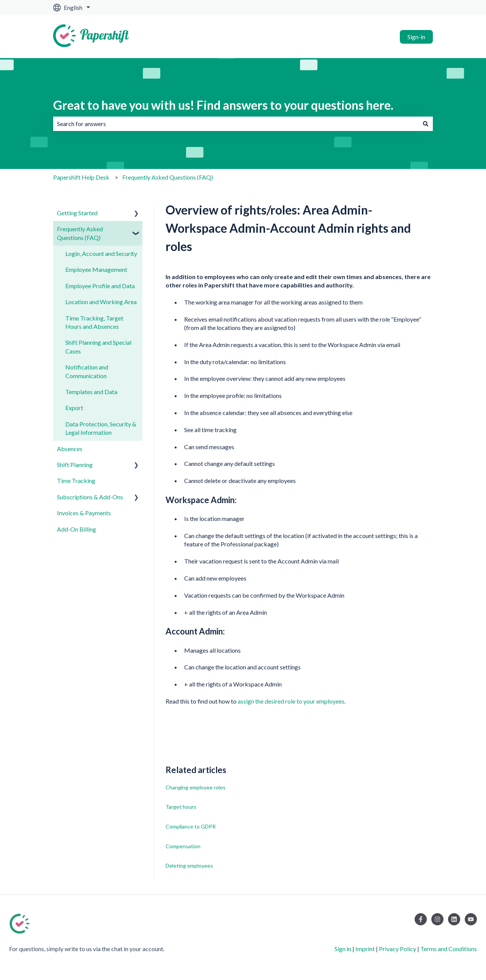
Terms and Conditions (449, 949)
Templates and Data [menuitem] (91, 392)
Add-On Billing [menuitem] (77, 529)
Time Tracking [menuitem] (76, 481)
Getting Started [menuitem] (77, 213)
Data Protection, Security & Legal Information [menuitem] (101, 428)
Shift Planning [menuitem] (75, 465)
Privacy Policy (398, 949)
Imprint (365, 949)
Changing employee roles (196, 787)
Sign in (343, 949)
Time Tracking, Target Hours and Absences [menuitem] (94, 322)
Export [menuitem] (74, 408)
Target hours (181, 807)
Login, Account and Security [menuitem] (101, 253)
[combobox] (236, 124)
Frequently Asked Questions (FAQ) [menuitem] (80, 233)
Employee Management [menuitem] (96, 269)
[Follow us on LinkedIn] (454, 919)
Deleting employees (189, 866)
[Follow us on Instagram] (437, 919)
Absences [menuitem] (70, 449)
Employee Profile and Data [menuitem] (100, 286)
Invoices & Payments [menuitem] (84, 513)
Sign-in (416, 37)
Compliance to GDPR (191, 826)
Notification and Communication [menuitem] (87, 371)
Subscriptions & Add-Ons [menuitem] (90, 497)
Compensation (183, 846)
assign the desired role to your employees (291, 701)
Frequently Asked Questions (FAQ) (168, 177)
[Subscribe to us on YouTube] (471, 919)
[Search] (426, 124)
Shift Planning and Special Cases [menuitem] (98, 346)
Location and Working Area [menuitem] (101, 302)
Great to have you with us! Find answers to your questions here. (223, 105)
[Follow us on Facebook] (421, 919)
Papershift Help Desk (81, 177)
